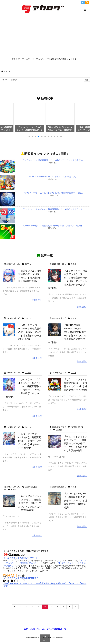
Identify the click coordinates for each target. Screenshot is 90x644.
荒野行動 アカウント (30, 563)
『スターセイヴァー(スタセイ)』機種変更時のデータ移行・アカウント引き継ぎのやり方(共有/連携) (30, 441)
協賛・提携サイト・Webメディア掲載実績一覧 (45, 629)
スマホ (28, 264)
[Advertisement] (45, 36)
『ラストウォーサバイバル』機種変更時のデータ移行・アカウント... (53, 209)
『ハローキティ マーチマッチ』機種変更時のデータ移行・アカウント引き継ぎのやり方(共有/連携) (30, 332)
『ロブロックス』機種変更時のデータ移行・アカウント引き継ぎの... (53, 160)
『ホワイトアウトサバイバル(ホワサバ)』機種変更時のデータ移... (53, 193)
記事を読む (37, 300)
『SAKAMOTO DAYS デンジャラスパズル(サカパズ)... (53, 177)
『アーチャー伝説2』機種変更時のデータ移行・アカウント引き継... (53, 226)
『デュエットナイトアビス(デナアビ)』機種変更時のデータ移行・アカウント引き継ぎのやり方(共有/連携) (76, 443)
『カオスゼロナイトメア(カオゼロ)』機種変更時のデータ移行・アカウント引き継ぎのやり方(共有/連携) (30, 503)
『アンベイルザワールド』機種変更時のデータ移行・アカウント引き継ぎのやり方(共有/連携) (76, 501)
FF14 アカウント (66, 563)
